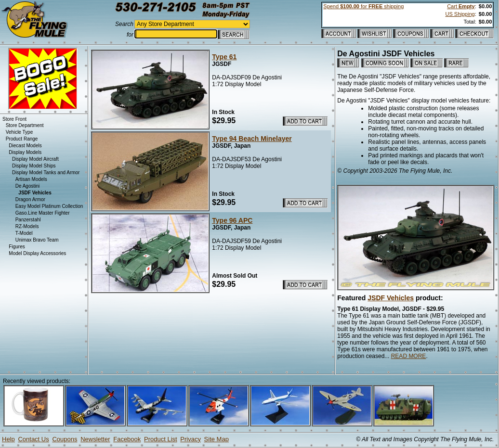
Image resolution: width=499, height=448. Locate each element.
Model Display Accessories (37, 253)
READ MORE (409, 356)
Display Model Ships (34, 166)
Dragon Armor (30, 199)
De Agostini (28, 186)
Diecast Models (25, 146)
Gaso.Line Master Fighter (43, 213)
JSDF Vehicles (391, 298)
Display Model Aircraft (35, 159)
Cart (461, 6)
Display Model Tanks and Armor (46, 173)
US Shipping (460, 14)
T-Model (24, 233)
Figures (17, 247)
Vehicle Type (20, 132)
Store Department (25, 125)
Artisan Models (31, 179)
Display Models (25, 152)
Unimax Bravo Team (37, 240)
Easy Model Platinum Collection (49, 206)
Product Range (22, 139)
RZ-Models (27, 226)
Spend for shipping (363, 6)
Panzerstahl (28, 220)
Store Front (14, 119)
